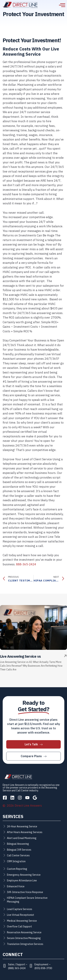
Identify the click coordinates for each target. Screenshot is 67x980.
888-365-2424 (26, 564)
